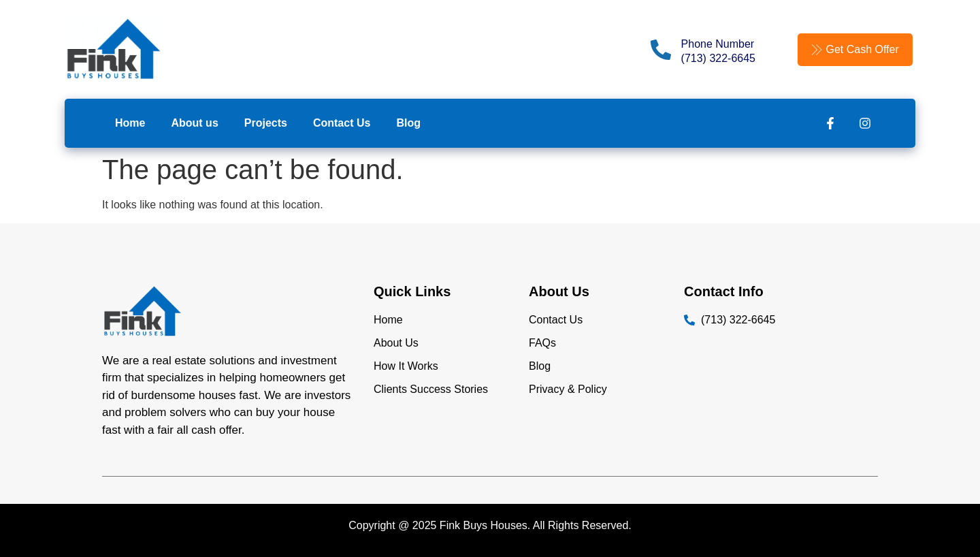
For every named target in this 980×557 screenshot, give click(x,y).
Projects (266, 123)
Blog (408, 123)
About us (194, 123)
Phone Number (718, 44)
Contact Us (342, 123)
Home (130, 123)
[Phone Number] (661, 50)
